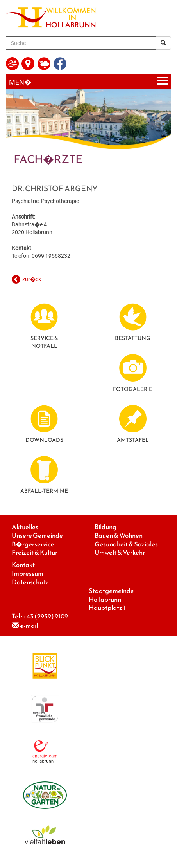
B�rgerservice (33, 544)
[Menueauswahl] (88, 81)
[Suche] (81, 43)
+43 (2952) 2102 (46, 616)
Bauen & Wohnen (119, 536)
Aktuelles (25, 527)
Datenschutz (30, 582)
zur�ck (32, 279)
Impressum (28, 574)
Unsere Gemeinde (37, 536)
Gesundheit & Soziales (126, 544)
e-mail (29, 626)
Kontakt (23, 565)
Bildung (105, 527)
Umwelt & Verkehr (120, 552)
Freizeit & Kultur (35, 552)
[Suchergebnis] (163, 43)
